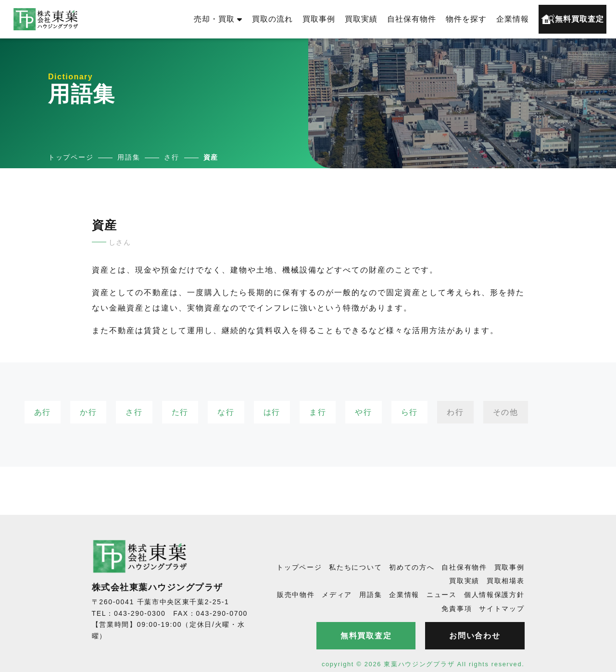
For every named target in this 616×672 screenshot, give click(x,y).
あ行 (43, 412)
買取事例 (319, 19)
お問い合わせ (475, 636)
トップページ (299, 567)
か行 (88, 412)
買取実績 (361, 19)
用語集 (371, 595)
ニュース (442, 595)
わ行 (455, 412)
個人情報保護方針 (494, 595)
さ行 (134, 412)
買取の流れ (272, 19)
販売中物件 (296, 595)
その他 (506, 412)
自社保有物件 (412, 19)
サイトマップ (502, 609)
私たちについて (355, 567)
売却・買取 (218, 19)
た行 (180, 412)
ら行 (409, 412)
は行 (272, 412)
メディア (337, 595)
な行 (226, 412)
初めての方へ (412, 567)
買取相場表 (506, 581)
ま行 (318, 412)
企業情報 (513, 19)
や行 (363, 412)
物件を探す (466, 19)
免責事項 (457, 609)
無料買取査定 (572, 19)
